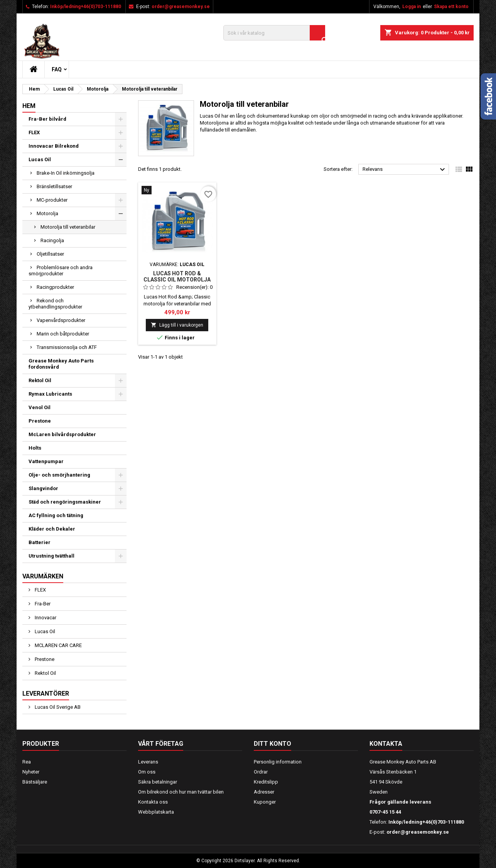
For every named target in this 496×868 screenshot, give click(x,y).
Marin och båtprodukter (63, 334)
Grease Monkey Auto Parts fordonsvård (61, 364)
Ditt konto (272, 744)
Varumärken (43, 576)
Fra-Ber (42, 604)
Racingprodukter (55, 287)
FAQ (57, 69)
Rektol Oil (40, 380)
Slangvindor (43, 488)
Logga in (412, 7)
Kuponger (265, 802)
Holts (35, 448)
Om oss (147, 772)
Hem (29, 106)
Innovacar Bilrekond (54, 146)
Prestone (40, 421)
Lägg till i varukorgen (177, 325)
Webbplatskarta (156, 812)
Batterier (40, 542)
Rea (27, 762)
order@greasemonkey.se (181, 7)
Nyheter (31, 772)
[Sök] (274, 33)
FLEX (34, 132)
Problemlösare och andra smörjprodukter (61, 271)
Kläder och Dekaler (52, 529)
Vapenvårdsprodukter (61, 320)
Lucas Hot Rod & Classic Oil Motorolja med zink (177, 280)
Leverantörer (46, 694)
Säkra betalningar (158, 782)
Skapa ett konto (451, 7)
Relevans (405, 170)
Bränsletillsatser (54, 186)
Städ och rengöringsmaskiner (65, 502)
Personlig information (278, 762)
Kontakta (386, 744)
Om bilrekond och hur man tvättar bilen (181, 792)
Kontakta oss (153, 802)
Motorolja (47, 213)
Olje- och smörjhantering (59, 475)
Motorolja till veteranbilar (68, 227)
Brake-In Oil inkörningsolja (66, 173)
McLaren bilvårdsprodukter (62, 434)
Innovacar (45, 618)
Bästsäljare (35, 782)
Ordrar (261, 772)
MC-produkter (52, 200)
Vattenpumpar (46, 461)
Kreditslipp (266, 782)
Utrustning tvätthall (51, 556)
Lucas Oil (40, 159)
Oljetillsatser (50, 254)
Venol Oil (40, 407)
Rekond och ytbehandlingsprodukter (55, 304)
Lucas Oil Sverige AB (57, 707)
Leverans (148, 762)
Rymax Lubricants (50, 394)
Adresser (264, 792)
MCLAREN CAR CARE (58, 645)
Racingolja (52, 240)
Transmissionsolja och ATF (67, 347)
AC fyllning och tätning (56, 515)
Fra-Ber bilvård (47, 119)
